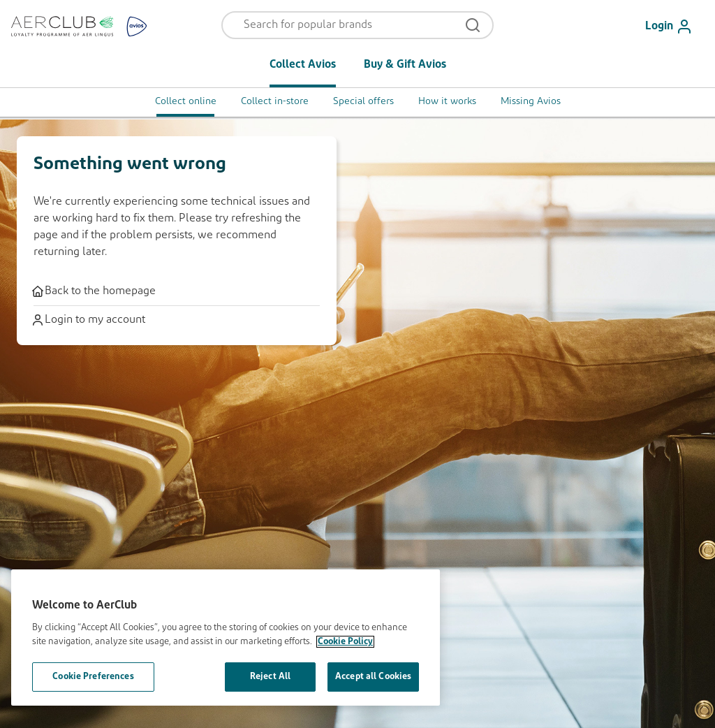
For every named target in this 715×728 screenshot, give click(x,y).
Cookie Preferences (93, 677)
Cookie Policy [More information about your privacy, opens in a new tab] (345, 642)
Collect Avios (303, 65)
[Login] (675, 27)
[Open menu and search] (348, 25)
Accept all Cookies (373, 677)
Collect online (186, 102)
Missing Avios (531, 102)
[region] (226, 638)
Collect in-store (275, 102)
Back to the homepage (95, 291)
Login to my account (89, 320)
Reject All (270, 677)
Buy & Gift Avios (405, 65)
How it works (447, 102)
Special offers (363, 102)
